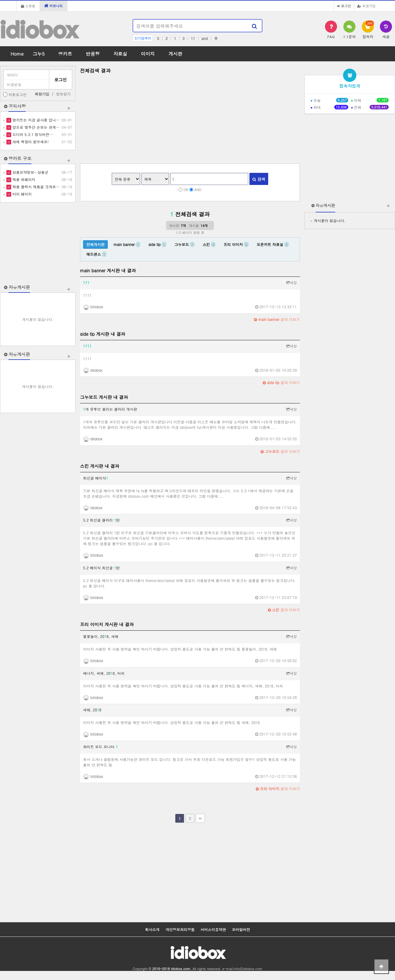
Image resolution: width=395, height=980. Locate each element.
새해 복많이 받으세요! (30, 142)
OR (186, 189)
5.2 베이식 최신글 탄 (101, 568)
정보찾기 (63, 94)
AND (198, 189)
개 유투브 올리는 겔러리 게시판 (110, 409)
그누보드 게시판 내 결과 (104, 397)
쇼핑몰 (28, 6)
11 (193, 38)
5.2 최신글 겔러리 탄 (101, 520)
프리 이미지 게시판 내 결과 (107, 624)
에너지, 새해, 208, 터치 (104, 673)
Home (17, 54)
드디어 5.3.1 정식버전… (32, 134)
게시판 (175, 54)
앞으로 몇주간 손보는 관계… (35, 127)
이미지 (148, 54)
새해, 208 (92, 710)
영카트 (65, 54)
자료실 (120, 54)
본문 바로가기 (0, 0)
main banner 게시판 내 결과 (108, 270)
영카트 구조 (20, 158)
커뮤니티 (53, 6)
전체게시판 (95, 244)
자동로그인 (18, 94)
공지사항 (17, 106)
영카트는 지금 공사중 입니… (35, 120)
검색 (259, 179)
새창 (292, 282)
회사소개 (152, 929)
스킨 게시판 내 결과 (100, 466)
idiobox (39, 30)
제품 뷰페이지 (23, 179)
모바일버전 (241, 929)
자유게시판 (19, 287)
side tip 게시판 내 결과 (103, 334)
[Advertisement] (38, 243)
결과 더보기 (277, 319)
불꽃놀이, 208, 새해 (101, 636)
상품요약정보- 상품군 (30, 172)
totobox (93, 307)
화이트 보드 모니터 (100, 747)
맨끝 (200, 818)
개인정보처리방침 (180, 929)
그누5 (39, 54)
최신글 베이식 (96, 478)
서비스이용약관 (213, 929)
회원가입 (366, 6)
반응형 (93, 54)
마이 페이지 (21, 194)
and (205, 38)
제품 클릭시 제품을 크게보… (35, 187)
